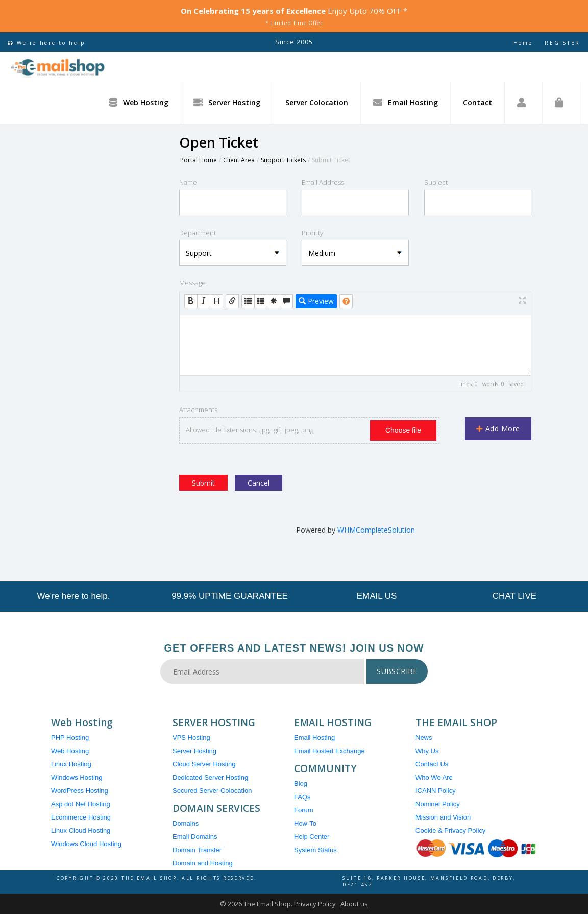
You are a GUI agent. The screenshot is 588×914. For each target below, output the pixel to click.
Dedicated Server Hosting (210, 777)
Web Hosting (139, 102)
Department (198, 233)
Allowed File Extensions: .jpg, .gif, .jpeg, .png (250, 430)
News (424, 738)
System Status (315, 850)
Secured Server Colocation (212, 791)
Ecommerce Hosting (81, 817)
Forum (304, 810)
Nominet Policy (438, 804)
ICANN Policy (436, 791)
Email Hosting (406, 102)
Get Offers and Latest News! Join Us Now (294, 648)
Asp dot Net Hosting (81, 804)
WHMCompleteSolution (376, 530)
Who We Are (434, 777)
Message (192, 283)
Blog (301, 784)
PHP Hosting (70, 738)
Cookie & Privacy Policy (450, 831)
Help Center (312, 837)
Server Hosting (227, 102)
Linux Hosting (71, 764)
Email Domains (195, 837)
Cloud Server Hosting (204, 764)
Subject (436, 182)
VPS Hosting (191, 738)
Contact (477, 102)
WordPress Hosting (80, 791)
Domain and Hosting (203, 863)
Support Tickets (283, 160)
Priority (312, 233)
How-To (305, 823)
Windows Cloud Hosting (86, 844)
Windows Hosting (77, 777)
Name (188, 182)
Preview (316, 301)
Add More (498, 429)
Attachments (198, 410)
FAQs (302, 797)
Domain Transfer (197, 850)
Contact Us (432, 764)
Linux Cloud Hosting (81, 831)
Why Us (427, 751)
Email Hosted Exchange (329, 751)
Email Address (323, 182)
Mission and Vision (443, 817)
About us (354, 904)
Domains (186, 823)
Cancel (259, 483)
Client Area (239, 160)
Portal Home (199, 160)
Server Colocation (317, 102)
